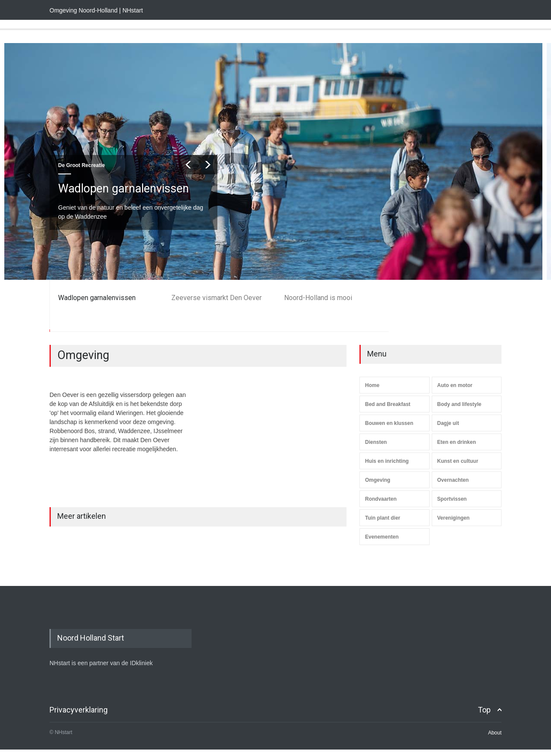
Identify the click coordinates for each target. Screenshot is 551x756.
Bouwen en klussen (389, 423)
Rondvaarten (381, 499)
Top (484, 710)
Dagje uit (448, 423)
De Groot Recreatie (82, 165)
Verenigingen (453, 518)
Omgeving (378, 480)
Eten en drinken (457, 442)
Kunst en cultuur (458, 461)
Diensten (376, 442)
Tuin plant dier (383, 518)
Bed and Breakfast (388, 404)
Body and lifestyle (460, 404)
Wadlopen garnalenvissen (124, 189)
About (495, 733)
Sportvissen (452, 499)
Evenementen (382, 537)
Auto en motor (455, 385)
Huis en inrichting (387, 461)
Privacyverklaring (79, 710)
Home (372, 385)
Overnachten (453, 480)
